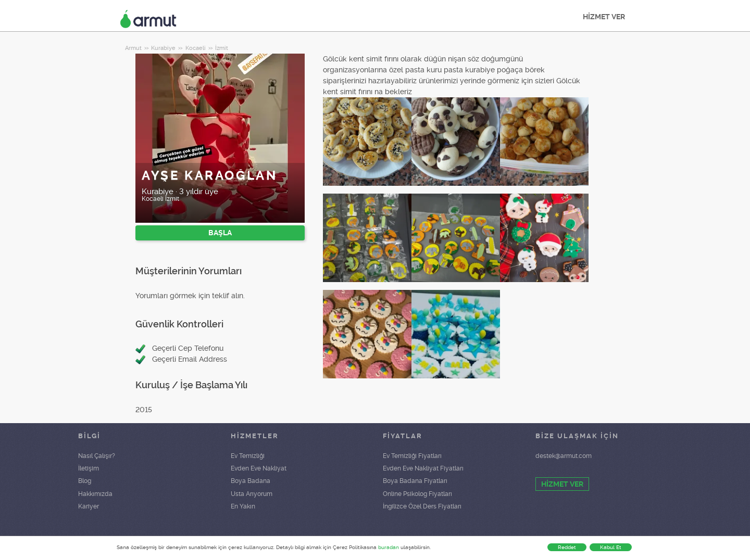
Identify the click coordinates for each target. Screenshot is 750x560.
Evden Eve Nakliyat (259, 468)
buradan (389, 547)
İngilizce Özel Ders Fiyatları (422, 506)
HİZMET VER (604, 17)
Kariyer (89, 506)
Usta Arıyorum (252, 494)
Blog (85, 481)
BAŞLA (220, 233)
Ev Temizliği (248, 456)
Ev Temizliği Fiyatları (412, 456)
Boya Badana (251, 481)
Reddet (567, 547)
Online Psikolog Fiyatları (417, 494)
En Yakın (243, 506)
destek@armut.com (564, 456)
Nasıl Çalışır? (97, 456)
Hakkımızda (95, 494)
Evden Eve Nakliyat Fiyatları (423, 468)
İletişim (89, 468)
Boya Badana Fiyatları (415, 481)
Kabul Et (611, 547)
